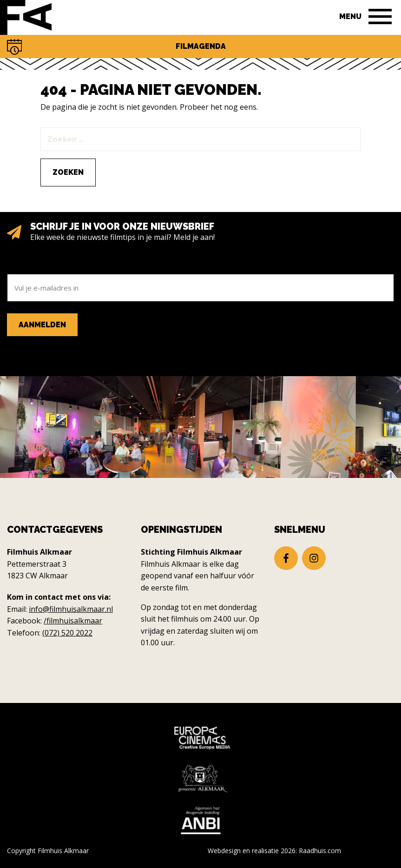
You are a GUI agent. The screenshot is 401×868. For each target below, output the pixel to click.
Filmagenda (201, 46)
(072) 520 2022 (67, 633)
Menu (350, 17)
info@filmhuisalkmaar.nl (71, 609)
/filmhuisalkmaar (73, 621)
